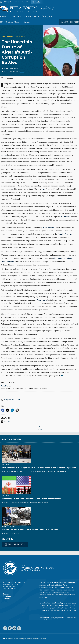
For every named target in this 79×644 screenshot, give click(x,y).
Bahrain (18, 22)
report (29, 142)
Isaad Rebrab (48, 228)
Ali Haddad (65, 217)
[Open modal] (70, 22)
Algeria (11, 22)
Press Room (7, 596)
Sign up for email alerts (15, 544)
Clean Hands (42, 300)
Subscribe (6, 598)
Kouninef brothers (66, 234)
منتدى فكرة (47, 16)
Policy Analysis (8, 36)
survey (4, 155)
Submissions (31, 16)
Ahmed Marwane (11, 68)
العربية (22, 72)
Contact (6, 594)
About (17, 16)
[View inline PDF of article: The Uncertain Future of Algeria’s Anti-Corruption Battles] (39, 400)
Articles (5, 16)
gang (44, 189)
